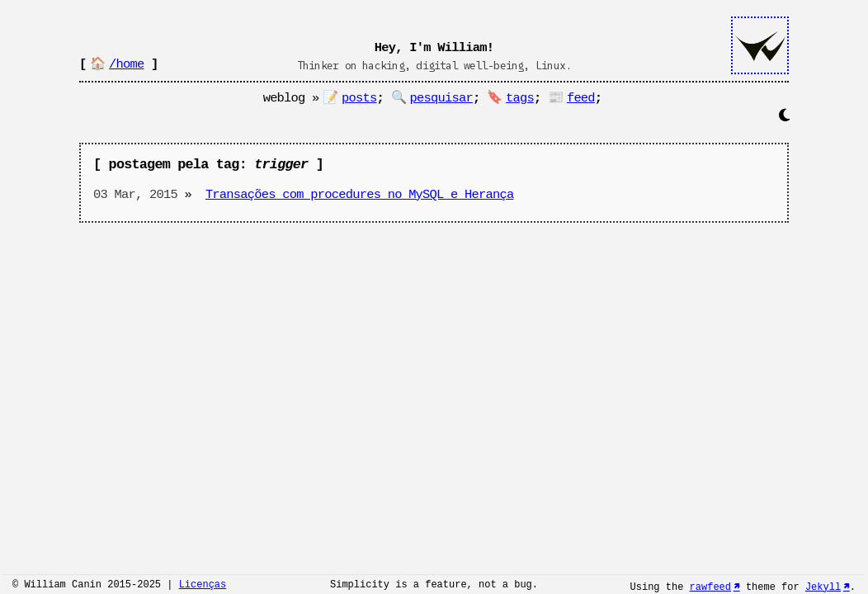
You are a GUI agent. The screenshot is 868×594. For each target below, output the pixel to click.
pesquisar (441, 98)
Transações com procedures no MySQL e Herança (360, 195)
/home (126, 64)
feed (581, 98)
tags (520, 98)
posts (359, 98)
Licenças (203, 586)
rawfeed (710, 586)
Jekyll (823, 586)
